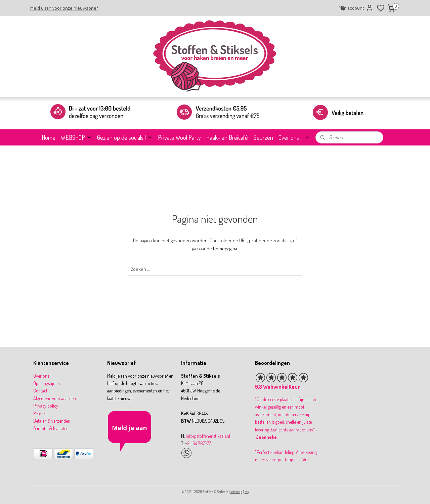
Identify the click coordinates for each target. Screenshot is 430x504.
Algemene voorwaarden (55, 398)
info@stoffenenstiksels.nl (208, 436)
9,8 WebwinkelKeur (277, 387)
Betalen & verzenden (52, 421)
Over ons (41, 376)
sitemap (236, 492)
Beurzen (263, 137)
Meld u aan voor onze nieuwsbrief (64, 8)
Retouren (41, 413)
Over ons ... (294, 137)
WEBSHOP (76, 137)
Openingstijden (47, 383)
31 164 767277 (199, 443)
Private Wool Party (179, 137)
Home (49, 137)
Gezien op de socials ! (125, 137)
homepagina (225, 248)
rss (247, 492)
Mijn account (356, 8)
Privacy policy (46, 406)
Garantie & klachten (51, 428)
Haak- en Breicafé (227, 137)
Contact (40, 391)
